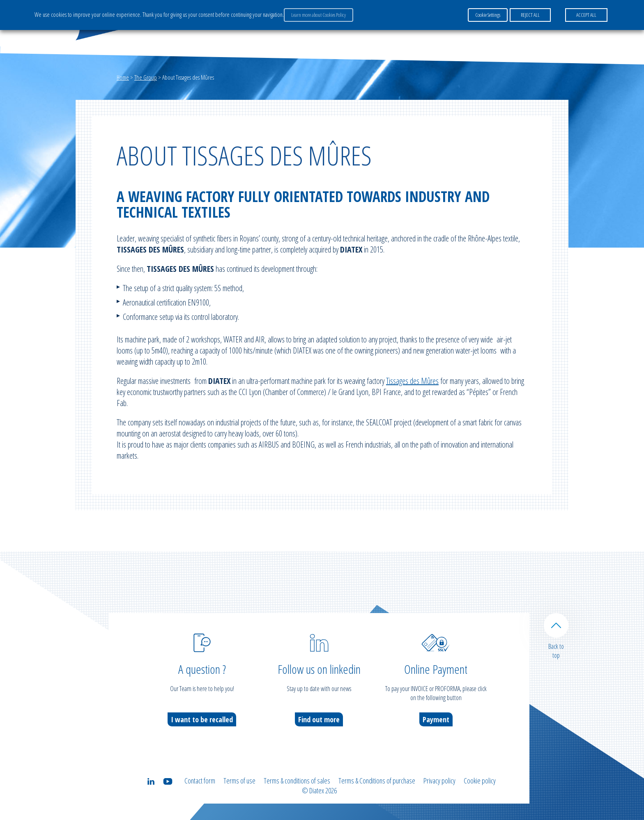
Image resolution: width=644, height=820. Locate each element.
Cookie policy (480, 781)
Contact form (200, 781)
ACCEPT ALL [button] (586, 15)
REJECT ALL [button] (530, 15)
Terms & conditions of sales (297, 781)
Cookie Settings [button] (488, 15)
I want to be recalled (202, 719)
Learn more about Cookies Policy (319, 15)
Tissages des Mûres (412, 381)
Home (123, 77)
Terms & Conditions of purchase (377, 781)
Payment (436, 719)
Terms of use (239, 781)
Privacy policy (439, 781)
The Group (146, 77)
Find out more (319, 719)
